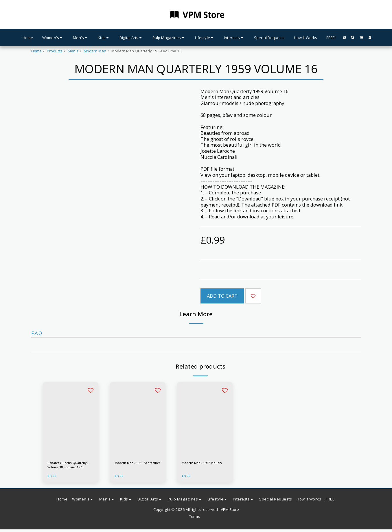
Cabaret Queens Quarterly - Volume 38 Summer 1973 (67, 467)
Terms (194, 519)
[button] (353, 37)
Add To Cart (222, 296)
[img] (71, 419)
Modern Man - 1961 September (132, 466)
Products (55, 51)
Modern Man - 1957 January (199, 466)
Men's (73, 51)
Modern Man (95, 51)
